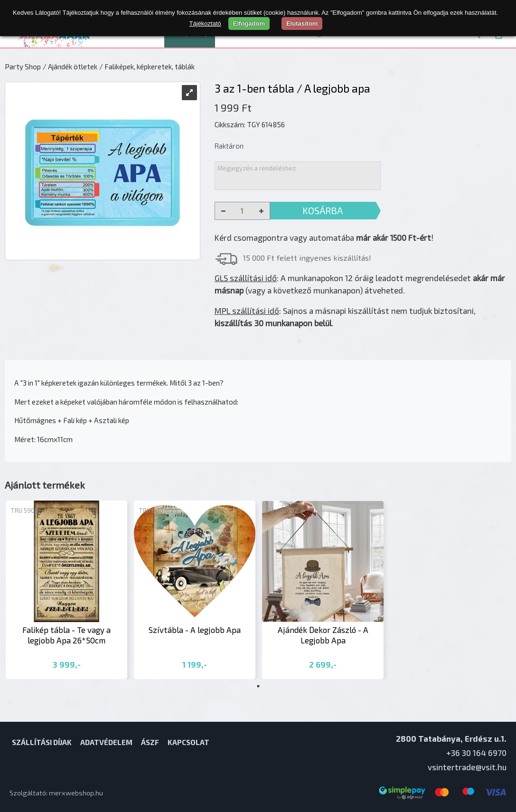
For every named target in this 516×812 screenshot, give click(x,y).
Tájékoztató (205, 24)
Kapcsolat (188, 742)
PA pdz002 (282, 510)
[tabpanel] (66, 590)
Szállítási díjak (42, 742)
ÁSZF (150, 742)
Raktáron (229, 146)
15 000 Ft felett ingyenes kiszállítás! (307, 258)
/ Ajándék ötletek (70, 66)
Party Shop (23, 66)
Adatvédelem (106, 742)
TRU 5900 (24, 510)
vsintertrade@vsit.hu (467, 767)
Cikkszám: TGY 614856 (250, 124)
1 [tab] (258, 686)
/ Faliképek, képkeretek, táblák (147, 66)
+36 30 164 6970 (476, 753)
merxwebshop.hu (76, 793)
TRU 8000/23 (158, 510)
